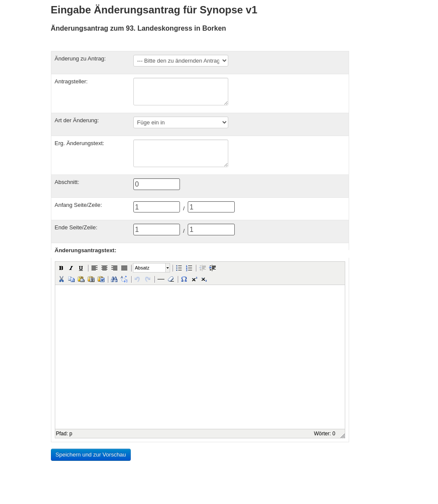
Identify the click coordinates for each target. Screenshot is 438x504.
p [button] (71, 434)
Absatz (142, 268)
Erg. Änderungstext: (80, 143)
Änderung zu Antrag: (80, 59)
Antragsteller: (71, 81)
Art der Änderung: (77, 120)
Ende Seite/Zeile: (76, 227)
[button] (61, 268)
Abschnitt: (67, 182)
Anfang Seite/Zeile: (79, 205)
